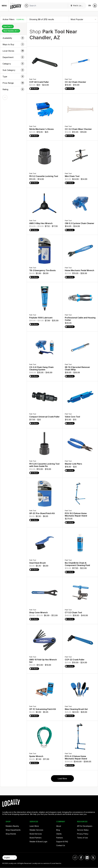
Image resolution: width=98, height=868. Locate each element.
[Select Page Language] (10, 858)
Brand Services (36, 834)
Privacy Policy (83, 834)
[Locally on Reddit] (75, 858)
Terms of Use (82, 838)
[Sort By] (83, 19)
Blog (58, 830)
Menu (4, 6)
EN (90, 6)
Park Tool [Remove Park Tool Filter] (8, 26)
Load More (62, 779)
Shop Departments (13, 830)
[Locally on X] (93, 858)
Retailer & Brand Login (38, 842)
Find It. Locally (78, 6)
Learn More (34, 826)
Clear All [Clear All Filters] (20, 19)
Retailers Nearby (12, 826)
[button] (13, 38)
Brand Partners (36, 838)
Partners (60, 838)
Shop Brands (11, 834)
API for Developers (85, 826)
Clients (59, 834)
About (59, 826)
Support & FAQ (62, 842)
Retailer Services (36, 830)
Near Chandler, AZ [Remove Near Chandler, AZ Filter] (11, 31)
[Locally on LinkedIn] (87, 858)
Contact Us (61, 845)
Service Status (83, 830)
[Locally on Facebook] (81, 858)
